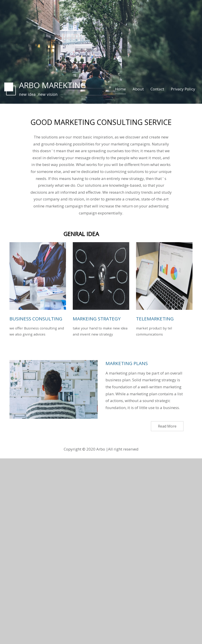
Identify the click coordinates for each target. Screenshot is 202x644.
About (138, 89)
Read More (167, 426)
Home (120, 89)
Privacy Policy (183, 89)
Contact (157, 89)
